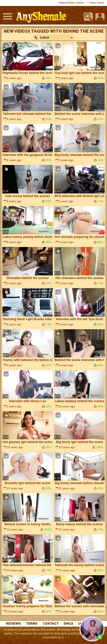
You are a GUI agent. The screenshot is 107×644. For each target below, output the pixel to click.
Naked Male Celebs (71, 3)
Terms (32, 624)
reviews (13, 624)
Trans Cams (97, 3)
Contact (51, 624)
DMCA (68, 624)
